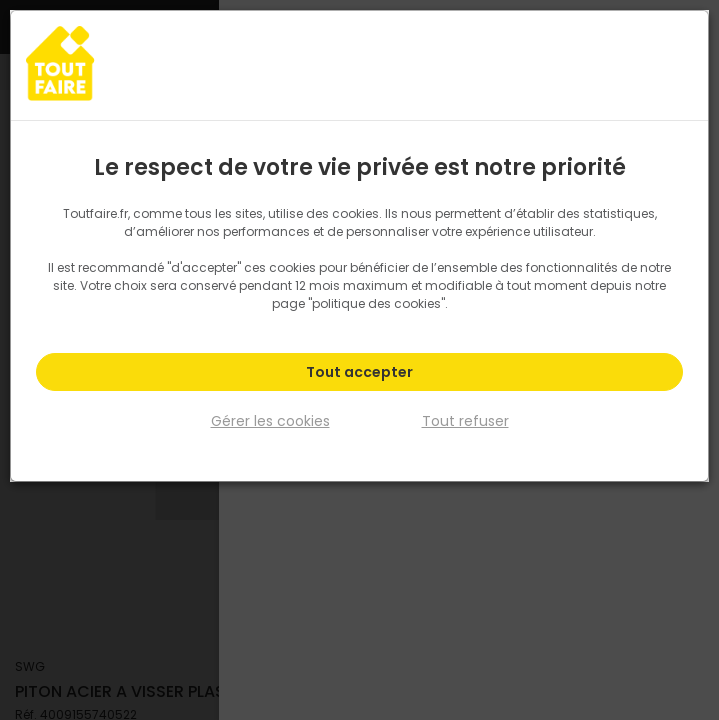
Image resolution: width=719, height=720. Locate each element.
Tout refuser (465, 420)
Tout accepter (359, 372)
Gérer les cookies (270, 420)
